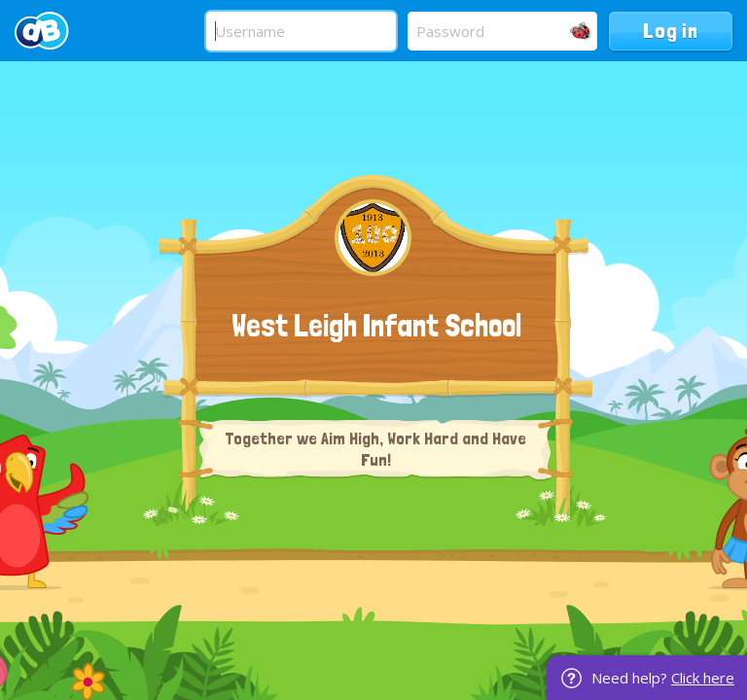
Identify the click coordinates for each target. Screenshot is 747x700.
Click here (703, 678)
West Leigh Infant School (376, 326)
